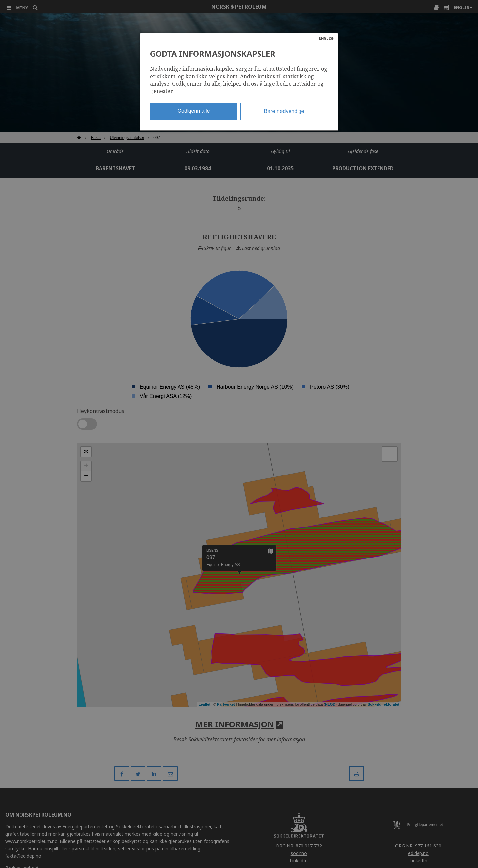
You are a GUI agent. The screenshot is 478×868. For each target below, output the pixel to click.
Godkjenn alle (194, 111)
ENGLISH (327, 38)
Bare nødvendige (284, 111)
